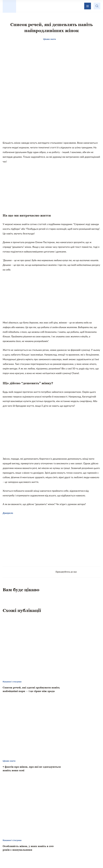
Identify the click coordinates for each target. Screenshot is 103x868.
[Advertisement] (51, 124)
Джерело (8, 518)
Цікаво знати (26, 835)
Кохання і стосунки (30, 841)
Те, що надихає (48, 835)
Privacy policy (77, 859)
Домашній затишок (73, 835)
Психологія (52, 841)
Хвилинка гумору (74, 841)
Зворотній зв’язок (52, 821)
